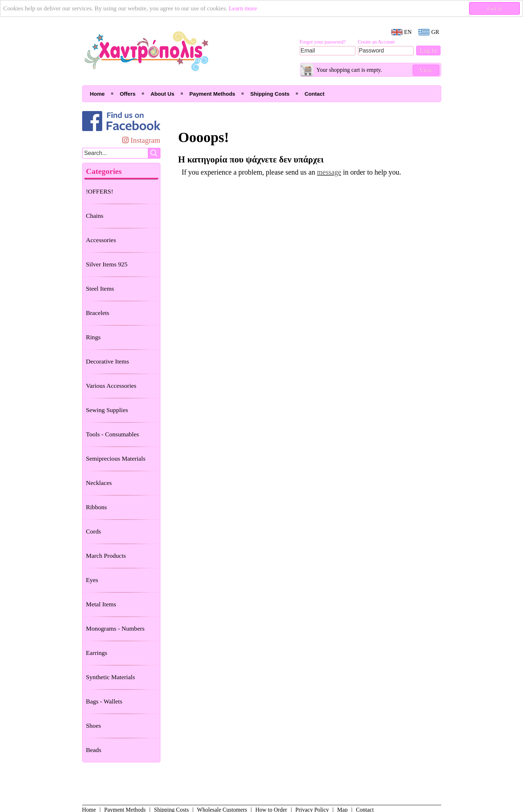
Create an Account (376, 42)
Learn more (250, 8)
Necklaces (99, 483)
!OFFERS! (100, 191)
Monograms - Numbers (115, 628)
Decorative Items (108, 361)
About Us (162, 94)
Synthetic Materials (111, 677)
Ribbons (97, 507)
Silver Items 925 (107, 264)
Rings (93, 337)
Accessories (101, 240)
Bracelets (98, 313)
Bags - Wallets (104, 701)
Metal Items (101, 604)
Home (98, 94)
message (329, 172)
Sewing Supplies (107, 410)
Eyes (92, 580)
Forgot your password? (323, 42)
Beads (94, 750)
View (426, 70)
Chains (95, 216)
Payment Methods (212, 94)
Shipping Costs (270, 94)
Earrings (97, 653)
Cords (94, 531)
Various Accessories (111, 386)
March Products (106, 556)
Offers (128, 94)
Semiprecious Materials (116, 458)
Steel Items (100, 289)
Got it (495, 8)
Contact (314, 94)
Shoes (94, 726)
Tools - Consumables (113, 434)
